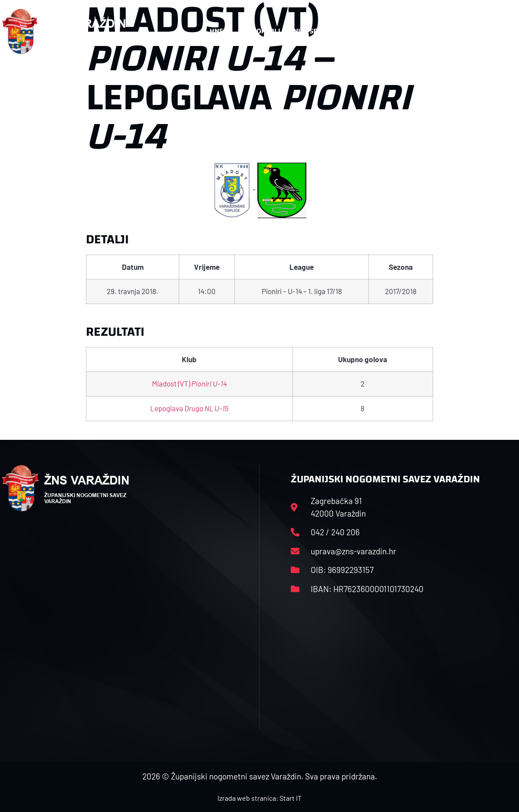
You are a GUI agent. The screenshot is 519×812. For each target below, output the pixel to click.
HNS (216, 31)
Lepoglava (189, 408)
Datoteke (372, 31)
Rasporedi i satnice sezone (287, 31)
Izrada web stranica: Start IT (259, 798)
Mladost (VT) (189, 383)
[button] (500, 31)
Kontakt (428, 31)
